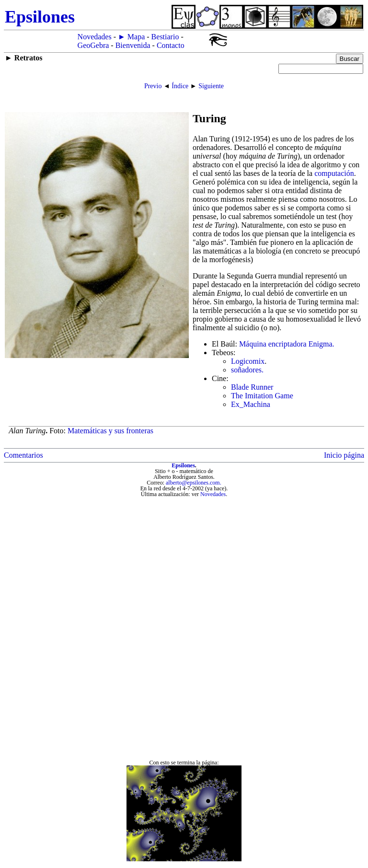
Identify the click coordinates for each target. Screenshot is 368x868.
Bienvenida (133, 45)
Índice (180, 86)
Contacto (171, 45)
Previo (153, 86)
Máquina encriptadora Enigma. (287, 344)
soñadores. (247, 370)
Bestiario (165, 37)
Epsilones (183, 465)
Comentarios (23, 455)
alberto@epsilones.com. (194, 483)
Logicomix (248, 361)
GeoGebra (93, 45)
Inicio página (344, 455)
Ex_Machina (251, 404)
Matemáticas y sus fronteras (110, 431)
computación (334, 173)
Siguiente (211, 86)
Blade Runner (252, 387)
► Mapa (131, 37)
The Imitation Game (262, 396)
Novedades (95, 37)
